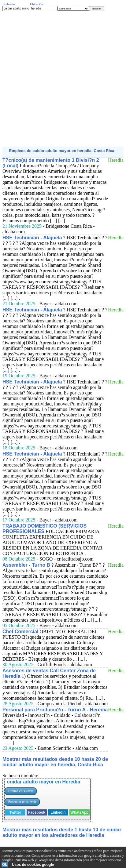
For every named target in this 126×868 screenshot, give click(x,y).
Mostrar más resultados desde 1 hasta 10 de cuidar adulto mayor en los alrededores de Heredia (62, 832)
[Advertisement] (63, 79)
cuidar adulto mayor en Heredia (44, 782)
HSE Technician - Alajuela (32, 238)
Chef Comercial (20, 632)
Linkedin (58, 812)
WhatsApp (79, 812)
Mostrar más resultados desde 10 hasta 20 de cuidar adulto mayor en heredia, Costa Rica (55, 762)
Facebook (37, 812)
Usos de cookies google (33, 865)
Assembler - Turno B (26, 565)
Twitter (15, 812)
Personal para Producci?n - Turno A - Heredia (55, 710)
